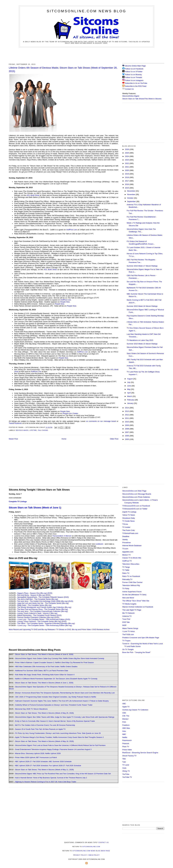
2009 (127, 425)
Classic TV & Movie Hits (132, 558)
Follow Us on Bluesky (133, 75)
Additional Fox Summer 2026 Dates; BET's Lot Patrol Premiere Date (41, 671)
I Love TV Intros (129, 631)
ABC (124, 704)
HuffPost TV (127, 561)
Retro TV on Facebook (131, 576)
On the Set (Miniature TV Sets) (134, 595)
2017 (127, 181)
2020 (127, 170)
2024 (127, 156)
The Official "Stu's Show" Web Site (136, 601)
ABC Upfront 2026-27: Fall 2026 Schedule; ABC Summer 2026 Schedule (43, 762)
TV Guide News (128, 521)
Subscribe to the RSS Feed (136, 86)
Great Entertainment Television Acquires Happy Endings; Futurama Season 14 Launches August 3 (53, 749)
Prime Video (127, 750)
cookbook (99, 544)
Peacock (126, 743)
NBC (124, 734)
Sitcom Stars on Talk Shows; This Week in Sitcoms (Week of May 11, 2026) (44, 770)
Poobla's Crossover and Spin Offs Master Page (141, 638)
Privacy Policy (80, 855)
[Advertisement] (86, 55)
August (130, 379)
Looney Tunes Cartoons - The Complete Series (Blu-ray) (39, 621)
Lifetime (33, 430)
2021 (127, 167)
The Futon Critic (129, 530)
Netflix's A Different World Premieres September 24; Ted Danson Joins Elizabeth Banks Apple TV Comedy (56, 679)
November (132, 194)
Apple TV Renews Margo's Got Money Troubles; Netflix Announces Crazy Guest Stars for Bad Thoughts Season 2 (59, 737)
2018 (127, 177)
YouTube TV (127, 777)
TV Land (126, 765)
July (129, 382)
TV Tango (126, 567)
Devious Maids (22, 430)
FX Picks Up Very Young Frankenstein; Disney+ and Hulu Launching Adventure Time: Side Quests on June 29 (58, 733)
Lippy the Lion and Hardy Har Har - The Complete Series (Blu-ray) (43, 603)
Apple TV (126, 707)
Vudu (124, 768)
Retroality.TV (127, 579)
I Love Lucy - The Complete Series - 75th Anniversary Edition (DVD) (44, 619)
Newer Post (13, 439)
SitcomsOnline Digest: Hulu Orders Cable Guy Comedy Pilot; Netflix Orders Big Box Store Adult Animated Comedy (60, 658)
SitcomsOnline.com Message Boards (137, 494)
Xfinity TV (126, 771)
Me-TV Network (128, 613)
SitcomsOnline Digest (131, 96)
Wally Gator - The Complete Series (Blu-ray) (34, 605)
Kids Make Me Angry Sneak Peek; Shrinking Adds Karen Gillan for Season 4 (45, 675)
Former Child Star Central (132, 582)
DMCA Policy (94, 855)
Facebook (18, 423)
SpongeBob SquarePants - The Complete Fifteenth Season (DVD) (43, 597)
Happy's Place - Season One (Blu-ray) (32, 593)
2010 (127, 422)
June (129, 386)
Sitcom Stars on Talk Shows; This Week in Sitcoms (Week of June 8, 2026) (44, 654)
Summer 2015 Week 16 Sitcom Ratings (142, 306)
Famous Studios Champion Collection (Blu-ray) (35, 617)
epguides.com (128, 552)
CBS (124, 713)
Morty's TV (126, 555)
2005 (127, 439)
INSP (124, 625)
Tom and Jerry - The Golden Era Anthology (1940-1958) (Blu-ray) (42, 601)
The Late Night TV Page (132, 610)
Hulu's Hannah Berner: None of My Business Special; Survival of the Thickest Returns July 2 (51, 778)
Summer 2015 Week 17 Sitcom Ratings (142, 266)
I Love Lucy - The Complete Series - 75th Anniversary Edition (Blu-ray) (45, 625)
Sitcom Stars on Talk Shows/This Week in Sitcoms (142, 99)
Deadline (126, 536)
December (132, 191)
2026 (127, 149)
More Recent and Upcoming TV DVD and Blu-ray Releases (32, 629)
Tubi (124, 762)
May (129, 389)
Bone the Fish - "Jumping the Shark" (136, 652)
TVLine (125, 524)
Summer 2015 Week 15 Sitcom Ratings (142, 344)
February (131, 400)
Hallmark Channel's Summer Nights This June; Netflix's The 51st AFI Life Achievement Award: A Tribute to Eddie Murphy (62, 701)
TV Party (126, 589)
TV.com (125, 549)
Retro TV (126, 573)
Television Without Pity (131, 585)
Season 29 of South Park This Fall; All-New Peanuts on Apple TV (40, 729)
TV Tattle (126, 570)
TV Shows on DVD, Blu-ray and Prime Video (74, 629)
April (129, 393)
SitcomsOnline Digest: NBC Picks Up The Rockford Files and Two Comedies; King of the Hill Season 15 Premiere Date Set (63, 774)
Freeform (126, 725)
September (132, 201)
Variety (125, 539)
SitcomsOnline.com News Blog (86, 11)
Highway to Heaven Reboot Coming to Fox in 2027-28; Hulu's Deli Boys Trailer (46, 782)
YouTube (126, 774)
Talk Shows (43, 430)
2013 (127, 411)
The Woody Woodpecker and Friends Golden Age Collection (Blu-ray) (44, 607)
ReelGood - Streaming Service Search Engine (140, 753)
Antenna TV (127, 616)
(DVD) (50, 593)
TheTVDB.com (128, 634)
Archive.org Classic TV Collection (135, 710)
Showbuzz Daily (129, 518)
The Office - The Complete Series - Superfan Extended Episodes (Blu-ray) (46, 623)
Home (64, 439)
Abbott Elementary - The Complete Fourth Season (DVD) (39, 615)
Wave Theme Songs (130, 628)
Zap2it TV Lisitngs (129, 512)
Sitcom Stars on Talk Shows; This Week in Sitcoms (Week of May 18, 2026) (44, 741)
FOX (124, 722)
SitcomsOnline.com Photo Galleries (136, 497)
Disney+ (125, 719)
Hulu (124, 731)
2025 (127, 153)
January (131, 403)
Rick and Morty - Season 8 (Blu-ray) (31, 595)
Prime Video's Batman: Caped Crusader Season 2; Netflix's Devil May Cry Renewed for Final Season (54, 662)
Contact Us (128, 89)
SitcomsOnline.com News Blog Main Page (91, 851)
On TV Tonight (128, 649)
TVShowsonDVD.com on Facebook (136, 506)
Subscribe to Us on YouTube (136, 83)
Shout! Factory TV (129, 756)
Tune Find (126, 619)
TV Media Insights (129, 604)
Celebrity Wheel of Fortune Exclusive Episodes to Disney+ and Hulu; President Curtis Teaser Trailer (54, 705)
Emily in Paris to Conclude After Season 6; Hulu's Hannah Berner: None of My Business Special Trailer (55, 721)
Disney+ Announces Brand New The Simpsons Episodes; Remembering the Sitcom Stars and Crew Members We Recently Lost (65, 693)
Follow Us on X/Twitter (134, 72)
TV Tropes (126, 641)
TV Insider (126, 527)
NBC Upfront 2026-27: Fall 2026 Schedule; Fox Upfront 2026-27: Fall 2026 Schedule (48, 766)
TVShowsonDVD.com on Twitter (135, 509)
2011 (127, 418)
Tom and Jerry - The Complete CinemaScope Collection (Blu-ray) (43, 611)
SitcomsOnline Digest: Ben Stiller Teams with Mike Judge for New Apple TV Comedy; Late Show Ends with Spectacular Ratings (65, 717)
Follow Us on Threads (134, 77)
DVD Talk (126, 622)
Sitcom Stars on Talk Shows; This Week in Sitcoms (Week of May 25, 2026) (44, 713)
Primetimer (127, 543)
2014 (127, 408)
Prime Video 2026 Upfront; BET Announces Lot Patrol (36, 757)
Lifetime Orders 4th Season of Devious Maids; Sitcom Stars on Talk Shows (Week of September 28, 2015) (63, 69)
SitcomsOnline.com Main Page (134, 491)
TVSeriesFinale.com (130, 533)
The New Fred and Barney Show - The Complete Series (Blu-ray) (43, 609)
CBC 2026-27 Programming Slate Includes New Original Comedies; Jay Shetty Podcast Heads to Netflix (56, 697)
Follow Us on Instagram (134, 80)
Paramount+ (127, 740)
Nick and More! (128, 598)
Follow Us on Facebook (134, 69)
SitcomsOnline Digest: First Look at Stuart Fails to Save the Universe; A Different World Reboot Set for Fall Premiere (60, 745)
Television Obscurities (131, 564)
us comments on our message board (101, 421)
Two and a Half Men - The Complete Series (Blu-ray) (38, 599)
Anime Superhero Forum (132, 592)
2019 (127, 174)
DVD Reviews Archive (101, 629)
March (130, 396)
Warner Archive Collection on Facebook (138, 607)
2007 (127, 432)
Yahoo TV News (129, 515)
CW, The (126, 716)
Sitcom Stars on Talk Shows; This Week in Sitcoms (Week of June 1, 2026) (44, 683)
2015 (127, 188)
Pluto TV (126, 747)
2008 (127, 429)
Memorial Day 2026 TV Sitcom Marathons (31, 709)
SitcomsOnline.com (91, 847)
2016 (127, 184)
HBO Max (126, 728)
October (131, 198)
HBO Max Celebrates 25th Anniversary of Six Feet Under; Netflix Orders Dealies (46, 667)
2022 (127, 163)
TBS (124, 759)
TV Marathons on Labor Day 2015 (140, 340)
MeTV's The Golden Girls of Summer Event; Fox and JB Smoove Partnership (45, 725)
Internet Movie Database (132, 546)
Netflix (125, 737)
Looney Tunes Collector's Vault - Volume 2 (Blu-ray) (37, 613)
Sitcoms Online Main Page (134, 66)
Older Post (114, 439)
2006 (127, 436)
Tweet (11, 423)
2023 (127, 160)
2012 (127, 415)
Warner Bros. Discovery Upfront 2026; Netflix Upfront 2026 (38, 753)
